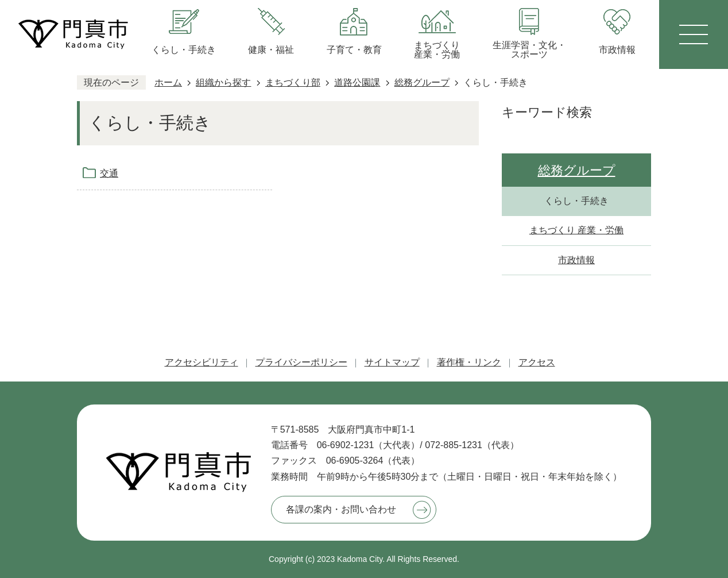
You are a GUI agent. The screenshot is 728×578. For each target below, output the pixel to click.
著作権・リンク (469, 362)
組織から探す (223, 82)
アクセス (537, 362)
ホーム (168, 82)
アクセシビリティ (202, 362)
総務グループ (422, 82)
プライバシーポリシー (301, 362)
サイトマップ (392, 362)
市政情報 (576, 260)
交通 (109, 173)
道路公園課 (357, 82)
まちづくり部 (293, 82)
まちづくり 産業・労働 (576, 230)
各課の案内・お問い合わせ (341, 509)
